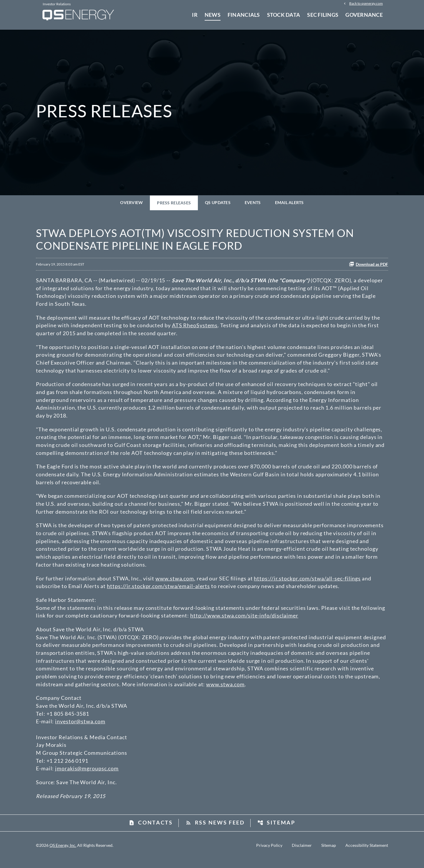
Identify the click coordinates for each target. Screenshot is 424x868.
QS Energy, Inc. (63, 854)
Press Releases (174, 206)
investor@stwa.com (80, 729)
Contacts (151, 831)
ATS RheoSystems (195, 329)
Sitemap (276, 831)
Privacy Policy (269, 854)
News (213, 15)
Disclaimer (302, 854)
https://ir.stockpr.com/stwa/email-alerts (158, 592)
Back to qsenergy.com (366, 4)
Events (253, 206)
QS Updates (218, 206)
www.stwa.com (175, 585)
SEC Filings (323, 15)
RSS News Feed (215, 831)
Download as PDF (368, 267)
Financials (244, 15)
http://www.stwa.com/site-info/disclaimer (244, 622)
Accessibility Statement (367, 854)
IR (195, 15)
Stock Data (284, 15)
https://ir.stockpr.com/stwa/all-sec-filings (307, 585)
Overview (131, 206)
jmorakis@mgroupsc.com (87, 777)
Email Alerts (289, 206)
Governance (364, 15)
